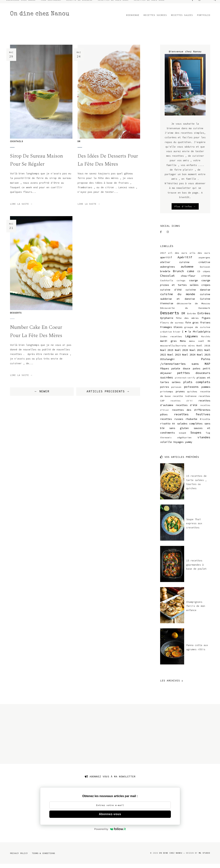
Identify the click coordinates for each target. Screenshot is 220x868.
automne (187, 270)
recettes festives (192, 418)
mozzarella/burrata (173, 350)
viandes (204, 441)
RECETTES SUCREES (155, 19)
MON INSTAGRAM (51, 4)
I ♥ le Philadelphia (196, 336)
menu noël (197, 345)
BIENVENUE (133, 19)
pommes (206, 391)
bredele (165, 275)
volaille (166, 446)
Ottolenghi (167, 363)
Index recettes (171, 340)
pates (197, 372)
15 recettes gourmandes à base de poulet (196, 569)
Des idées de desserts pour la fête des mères (108, 164)
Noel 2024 (189, 359)
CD (199, 275)
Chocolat (167, 280)
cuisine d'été (171, 294)
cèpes (207, 275)
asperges (204, 261)
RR (174, 428)
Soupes (196, 436)
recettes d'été (187, 409)
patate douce (181, 372)
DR (79, 145)
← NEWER (42, 395)
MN (209, 345)
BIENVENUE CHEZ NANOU (21, 4)
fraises (205, 326)
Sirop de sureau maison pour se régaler (37, 164)
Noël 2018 (203, 350)
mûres (192, 350)
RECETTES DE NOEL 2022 (149, 4)
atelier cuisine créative (185, 266)
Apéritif (185, 261)
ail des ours (178, 257)
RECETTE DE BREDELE (79, 4)
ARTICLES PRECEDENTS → (108, 395)
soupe (183, 437)
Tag (208, 437)
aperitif (166, 261)
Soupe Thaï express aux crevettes (194, 527)
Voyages (178, 446)
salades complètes (190, 428)
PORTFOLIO (204, 19)
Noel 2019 (167, 354)
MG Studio (204, 857)
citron (206, 280)
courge (193, 284)
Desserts (16, 317)
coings (181, 284)
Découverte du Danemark (185, 312)
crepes (206, 289)
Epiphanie (167, 322)
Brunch (178, 275)
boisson (205, 271)
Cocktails (17, 145)
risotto (165, 428)
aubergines (167, 271)
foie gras (192, 326)
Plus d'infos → (185, 210)
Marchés (206, 340)
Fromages (166, 331)
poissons (191, 390)
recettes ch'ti (182, 405)
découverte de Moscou (193, 307)
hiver (177, 336)
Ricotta (205, 423)
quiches (192, 396)
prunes (180, 395)
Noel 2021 (196, 354)
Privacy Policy (19, 857)
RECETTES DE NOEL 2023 (113, 4)
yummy (189, 446)
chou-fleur (188, 280)
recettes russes (172, 423)
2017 (163, 257)
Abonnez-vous (110, 818)
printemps (167, 396)
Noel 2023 (174, 359)
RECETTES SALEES (182, 19)
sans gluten (179, 432)
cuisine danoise (198, 294)
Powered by (110, 833)
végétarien (184, 441)
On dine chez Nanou (40, 18)
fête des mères (187, 322)
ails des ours (200, 257)
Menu (183, 345)
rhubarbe (191, 423)
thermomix (166, 442)
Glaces (178, 331)
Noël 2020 (182, 354)
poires (164, 391)
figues (206, 322)
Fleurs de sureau (172, 327)
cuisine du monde (178, 298)
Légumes (191, 340)
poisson (176, 391)
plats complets (197, 386)
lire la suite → (21, 208)
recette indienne (185, 400)
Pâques (164, 372)
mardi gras (168, 345)
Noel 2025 (204, 359)
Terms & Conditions (43, 857)
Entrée (191, 317)
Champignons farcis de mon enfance (196, 610)
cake (191, 275)
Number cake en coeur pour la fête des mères (37, 336)
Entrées (204, 317)
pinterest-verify (185, 382)
